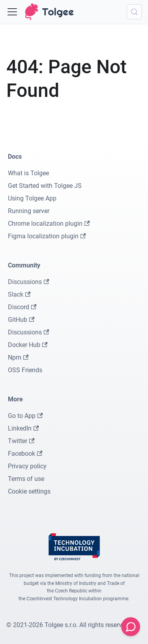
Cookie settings (29, 491)
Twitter (21, 441)
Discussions (28, 282)
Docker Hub (28, 345)
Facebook (25, 454)
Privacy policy (27, 466)
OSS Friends (25, 370)
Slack (19, 294)
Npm (18, 357)
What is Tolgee (28, 173)
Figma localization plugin (47, 236)
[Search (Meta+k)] (134, 12)
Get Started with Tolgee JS (45, 186)
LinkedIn (23, 428)
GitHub (21, 320)
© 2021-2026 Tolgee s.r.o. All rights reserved (67, 625)
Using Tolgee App (32, 198)
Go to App (25, 416)
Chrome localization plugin (49, 224)
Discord (22, 307)
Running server (29, 211)
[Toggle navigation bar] (12, 12)
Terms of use (26, 479)
